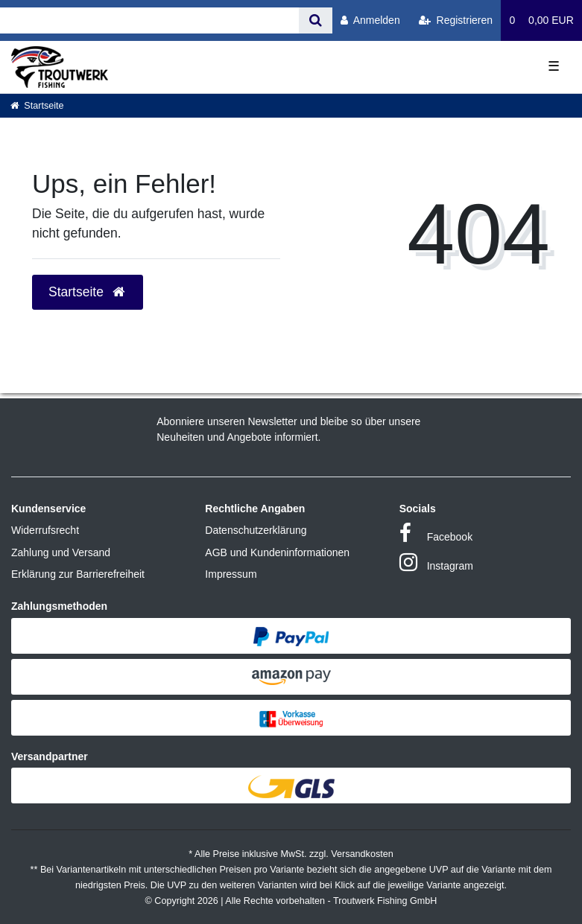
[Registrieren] (456, 20)
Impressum (231, 574)
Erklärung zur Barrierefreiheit (78, 574)
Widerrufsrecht (45, 530)
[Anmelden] (370, 20)
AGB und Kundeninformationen (277, 552)
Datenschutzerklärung (256, 530)
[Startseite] (37, 106)
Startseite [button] (88, 292)
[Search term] (149, 20)
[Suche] (316, 20)
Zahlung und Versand (61, 552)
